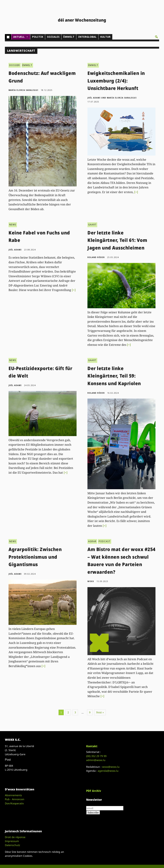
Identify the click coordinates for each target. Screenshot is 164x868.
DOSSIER (15, 65)
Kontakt (92, 746)
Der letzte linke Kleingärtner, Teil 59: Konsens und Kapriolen (114, 376)
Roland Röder (96, 257)
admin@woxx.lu (96, 760)
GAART (92, 225)
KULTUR (105, 37)
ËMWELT (69, 37)
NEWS (13, 225)
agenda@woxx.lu (108, 771)
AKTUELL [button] (21, 37)
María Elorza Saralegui (23, 90)
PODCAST (105, 541)
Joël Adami (15, 250)
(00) (96, 756)
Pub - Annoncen (15, 799)
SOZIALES (53, 37)
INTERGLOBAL (87, 37)
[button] (156, 37)
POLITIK (38, 37)
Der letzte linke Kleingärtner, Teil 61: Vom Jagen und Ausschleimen (117, 240)
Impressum (12, 841)
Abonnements (13, 795)
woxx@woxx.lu (111, 767)
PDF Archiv (94, 791)
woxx (91, 581)
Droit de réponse (15, 837)
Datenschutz (13, 845)
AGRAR (92, 541)
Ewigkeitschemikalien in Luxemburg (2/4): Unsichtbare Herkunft (116, 81)
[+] (136, 192)
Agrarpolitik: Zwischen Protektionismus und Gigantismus (35, 557)
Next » (100, 712)
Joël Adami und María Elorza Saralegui (112, 98)
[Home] (8, 37)
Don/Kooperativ (14, 803)
